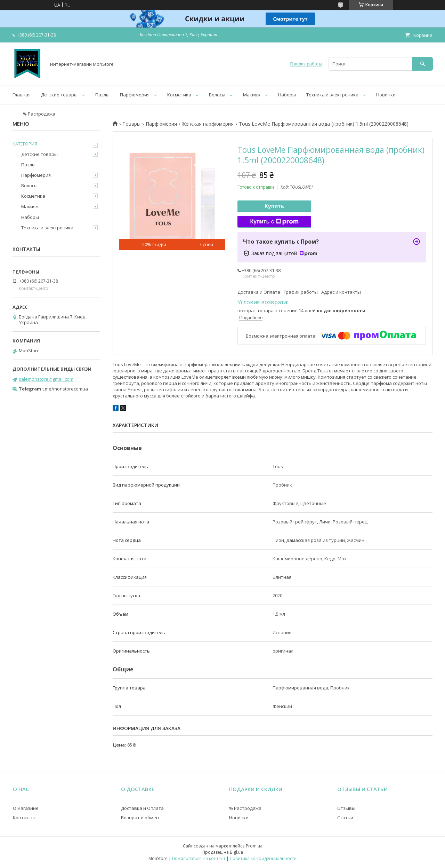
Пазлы (102, 95)
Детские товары (59, 95)
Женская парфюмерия (208, 124)
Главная (22, 95)
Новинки (386, 95)
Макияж (252, 95)
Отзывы (346, 808)
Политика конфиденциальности (263, 858)
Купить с (274, 222)
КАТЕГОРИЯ (25, 144)
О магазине (26, 808)
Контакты (24, 818)
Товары (131, 124)
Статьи (345, 818)
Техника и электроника (332, 95)
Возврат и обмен (140, 818)
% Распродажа (39, 114)
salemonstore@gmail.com (46, 379)
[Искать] (422, 64)
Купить (274, 206)
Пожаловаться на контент (199, 858)
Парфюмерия (135, 95)
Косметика (179, 95)
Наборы (287, 95)
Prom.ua (254, 846)
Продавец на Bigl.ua (223, 852)
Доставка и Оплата (142, 808)
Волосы (217, 95)
